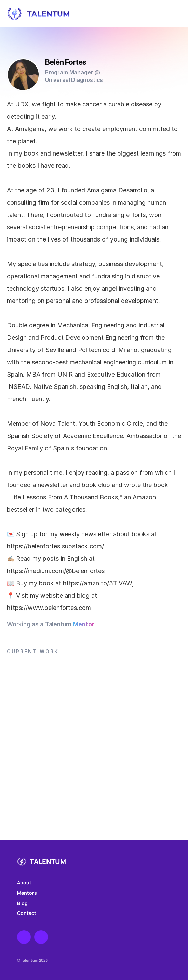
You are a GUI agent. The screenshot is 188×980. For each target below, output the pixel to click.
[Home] (89, 14)
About (24, 883)
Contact (27, 913)
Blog (22, 903)
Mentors (27, 893)
